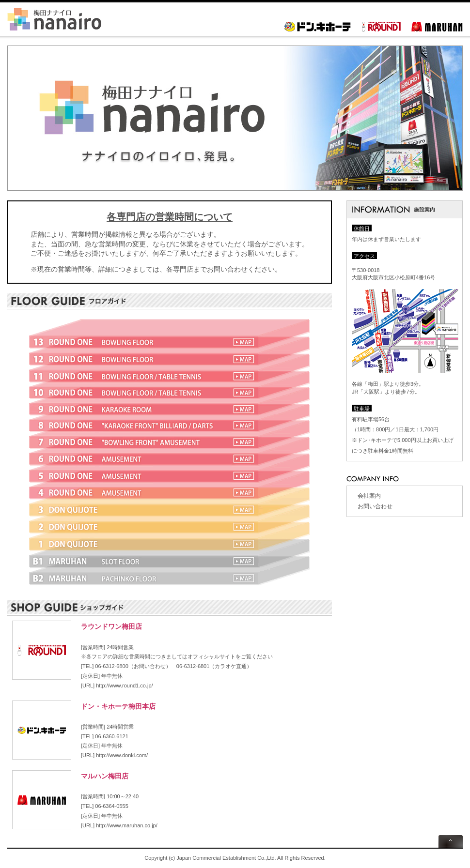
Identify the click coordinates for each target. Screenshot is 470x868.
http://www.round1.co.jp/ (124, 685)
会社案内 (369, 496)
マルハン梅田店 (105, 776)
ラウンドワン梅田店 (111, 626)
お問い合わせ (375, 506)
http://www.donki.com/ (122, 755)
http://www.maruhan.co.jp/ (127, 825)
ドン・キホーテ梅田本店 (118, 706)
